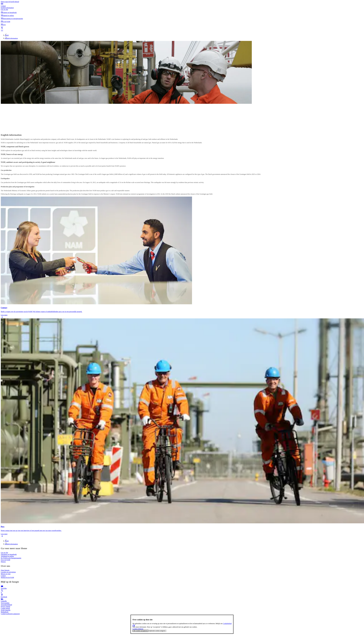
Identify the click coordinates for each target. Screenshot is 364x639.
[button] (182, 10)
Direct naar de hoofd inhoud (10, 2)
